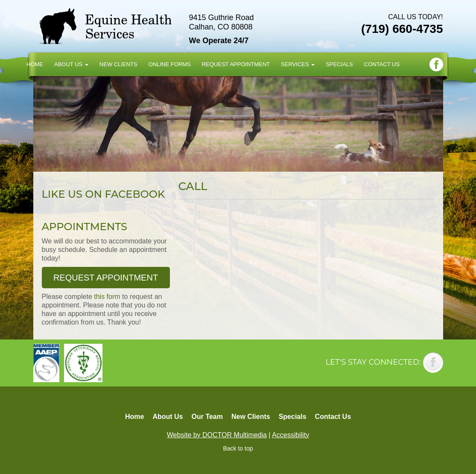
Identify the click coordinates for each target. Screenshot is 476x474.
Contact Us (382, 64)
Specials (339, 64)
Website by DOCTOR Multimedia (217, 435)
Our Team (207, 417)
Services (298, 64)
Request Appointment (236, 64)
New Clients (118, 64)
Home (35, 64)
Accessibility (291, 435)
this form (107, 297)
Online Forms (170, 64)
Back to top (238, 448)
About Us (71, 64)
